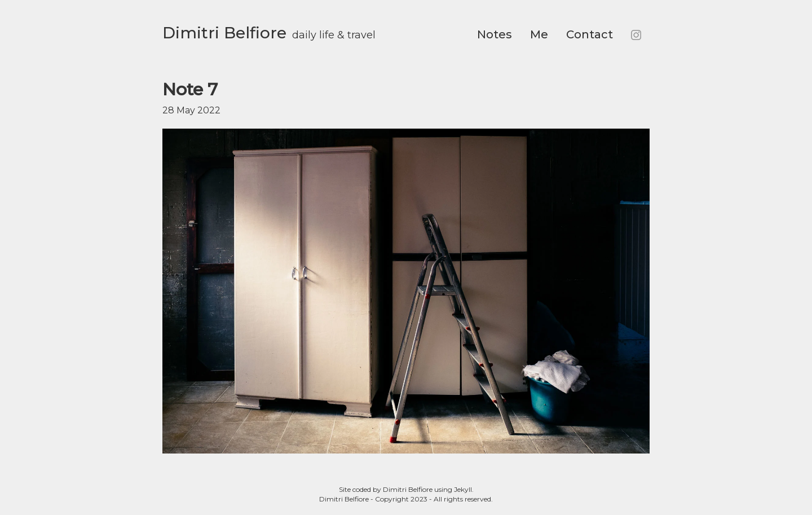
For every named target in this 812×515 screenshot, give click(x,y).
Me (539, 34)
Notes (495, 34)
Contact (590, 34)
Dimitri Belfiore (224, 33)
